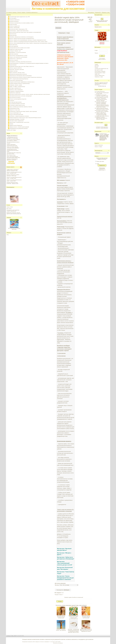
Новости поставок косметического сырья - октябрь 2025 (14, 178)
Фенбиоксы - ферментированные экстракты (19, 116)
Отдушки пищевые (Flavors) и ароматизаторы (20, 83)
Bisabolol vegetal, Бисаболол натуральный (74, 597)
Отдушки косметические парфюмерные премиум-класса (22, 82)
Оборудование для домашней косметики (19, 128)
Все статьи (9, 209)
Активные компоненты (32, 12)
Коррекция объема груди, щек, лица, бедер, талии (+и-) (22, 66)
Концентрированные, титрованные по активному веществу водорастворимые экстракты (29, 63)
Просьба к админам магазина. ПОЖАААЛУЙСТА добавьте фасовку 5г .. (101, 84)
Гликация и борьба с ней (15, 51)
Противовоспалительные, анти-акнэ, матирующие (21, 96)
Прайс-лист (97, 74)
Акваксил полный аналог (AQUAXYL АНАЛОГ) (12, 159)
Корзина (97, 25)
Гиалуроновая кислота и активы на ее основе (20, 48)
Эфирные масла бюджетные (16, 125)
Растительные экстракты (15, 97)
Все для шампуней (14, 46)
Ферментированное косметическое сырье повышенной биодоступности (25, 118)
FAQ (8, 235)
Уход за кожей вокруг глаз (15, 113)
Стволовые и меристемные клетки (17, 105)
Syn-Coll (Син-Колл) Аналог (14, 228)
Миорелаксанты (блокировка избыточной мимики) (21, 76)
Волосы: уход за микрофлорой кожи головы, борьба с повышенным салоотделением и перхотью (31, 43)
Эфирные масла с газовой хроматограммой (19, 127)
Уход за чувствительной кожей (16, 115)
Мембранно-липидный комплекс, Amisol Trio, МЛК (102, 95)
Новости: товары (98, 147)
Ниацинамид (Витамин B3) (102, 97)
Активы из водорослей (15, 26)
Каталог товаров (21, 12)
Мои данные (91, 12)
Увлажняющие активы (15, 108)
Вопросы (9, 233)
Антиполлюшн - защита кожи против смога (19, 31)
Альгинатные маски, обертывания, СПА (18, 29)
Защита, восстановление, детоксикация (18, 57)
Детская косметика (14, 54)
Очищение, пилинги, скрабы (16, 85)
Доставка (97, 66)
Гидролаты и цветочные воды (16, 49)
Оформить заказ (106, 12)
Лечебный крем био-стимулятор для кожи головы (14, 153)
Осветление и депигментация (16, 80)
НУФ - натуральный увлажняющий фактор (19, 79)
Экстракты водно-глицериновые (17, 121)
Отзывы (97, 81)
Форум (8, 133)
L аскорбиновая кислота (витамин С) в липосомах (12, 138)
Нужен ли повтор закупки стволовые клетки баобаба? (13, 147)
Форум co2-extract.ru (12, 136)
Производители (99, 151)
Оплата (96, 67)
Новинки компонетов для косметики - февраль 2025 (13, 183)
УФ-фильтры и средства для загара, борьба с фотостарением (23, 111)
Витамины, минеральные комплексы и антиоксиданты (22, 37)
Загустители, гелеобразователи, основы (18, 56)
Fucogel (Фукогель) (100, 91)
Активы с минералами (15, 28)
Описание (58, 28)
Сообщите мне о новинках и (104, 137)
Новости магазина (99, 145)
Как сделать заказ (99, 70)
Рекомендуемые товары (100, 73)
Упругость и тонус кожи (15, 110)
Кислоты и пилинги (14, 60)
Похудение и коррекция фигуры (17, 91)
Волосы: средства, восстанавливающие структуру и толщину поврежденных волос (28, 40)
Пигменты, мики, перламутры (16, 90)
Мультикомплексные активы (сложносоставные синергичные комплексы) (26, 77)
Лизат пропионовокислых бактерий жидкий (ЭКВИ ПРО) (13, 157)
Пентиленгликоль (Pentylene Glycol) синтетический (86, 617)
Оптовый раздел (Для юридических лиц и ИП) (20, 17)
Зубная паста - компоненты (16, 59)
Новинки (9, 218)
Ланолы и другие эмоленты (16, 68)
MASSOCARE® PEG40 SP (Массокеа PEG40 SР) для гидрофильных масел (86, 630)
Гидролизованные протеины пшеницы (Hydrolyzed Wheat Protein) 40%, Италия (103, 106)
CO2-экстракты (13, 18)
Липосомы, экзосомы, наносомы (17, 70)
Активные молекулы (14, 21)
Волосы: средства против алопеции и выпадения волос (22, 38)
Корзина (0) (98, 12)
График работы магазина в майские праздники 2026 (13, 170)
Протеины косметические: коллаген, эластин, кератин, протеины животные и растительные (30, 94)
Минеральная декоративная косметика (18, 74)
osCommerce (60, 643)
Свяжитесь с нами (99, 77)
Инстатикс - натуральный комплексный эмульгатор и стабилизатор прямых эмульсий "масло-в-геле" (74, 631)
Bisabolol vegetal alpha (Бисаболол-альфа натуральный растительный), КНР (73, 617)
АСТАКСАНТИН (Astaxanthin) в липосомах (102, 41)
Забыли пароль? (102, 59)
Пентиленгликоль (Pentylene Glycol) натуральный (61, 617)
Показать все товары (11, 130)
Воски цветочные (13, 45)
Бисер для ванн (13, 35)
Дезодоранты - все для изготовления (18, 52)
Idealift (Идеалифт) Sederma (102, 116)
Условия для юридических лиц (101, 69)
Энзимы (11, 124)
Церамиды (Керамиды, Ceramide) (17, 119)
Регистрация (102, 58)
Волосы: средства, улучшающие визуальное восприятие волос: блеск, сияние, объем (28, 42)
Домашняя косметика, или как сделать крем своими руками (13, 213)
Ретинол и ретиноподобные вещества (18, 99)
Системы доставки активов (16, 102)
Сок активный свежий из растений (17, 104)
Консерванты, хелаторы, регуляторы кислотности (21, 62)
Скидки (97, 30)
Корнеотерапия (13, 65)
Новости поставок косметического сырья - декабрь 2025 (14, 173)
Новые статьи (10, 207)
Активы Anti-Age (13, 24)
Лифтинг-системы (14, 71)
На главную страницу (11, 12)
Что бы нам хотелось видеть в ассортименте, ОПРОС (13, 140)
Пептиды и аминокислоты (15, 88)
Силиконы (12, 101)
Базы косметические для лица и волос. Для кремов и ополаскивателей (25, 32)
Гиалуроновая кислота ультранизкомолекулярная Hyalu (13, 150)
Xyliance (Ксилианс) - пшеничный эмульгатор (12, 145)
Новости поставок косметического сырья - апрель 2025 (14, 180)
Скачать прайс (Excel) (100, 75)
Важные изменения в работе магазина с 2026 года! (13, 175)
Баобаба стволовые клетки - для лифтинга (61, 630)
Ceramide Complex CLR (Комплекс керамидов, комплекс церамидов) (101, 103)
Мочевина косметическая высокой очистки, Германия (102, 111)
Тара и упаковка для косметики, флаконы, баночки (21, 107)
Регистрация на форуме (100, 71)
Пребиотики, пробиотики (15, 93)
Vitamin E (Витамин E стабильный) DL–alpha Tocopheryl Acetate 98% (101, 114)
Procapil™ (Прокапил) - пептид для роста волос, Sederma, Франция (102, 99)
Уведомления (98, 131)
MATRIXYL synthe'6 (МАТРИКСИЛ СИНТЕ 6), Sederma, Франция (102, 118)
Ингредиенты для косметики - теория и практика (13, 211)
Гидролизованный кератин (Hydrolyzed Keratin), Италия (103, 109)
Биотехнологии (13, 34)
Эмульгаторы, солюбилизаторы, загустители (19, 122)
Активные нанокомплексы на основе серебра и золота (22, 23)
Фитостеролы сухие (11, 155)
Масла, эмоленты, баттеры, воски (17, 73)
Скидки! (96, 64)
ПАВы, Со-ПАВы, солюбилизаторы (17, 87)
